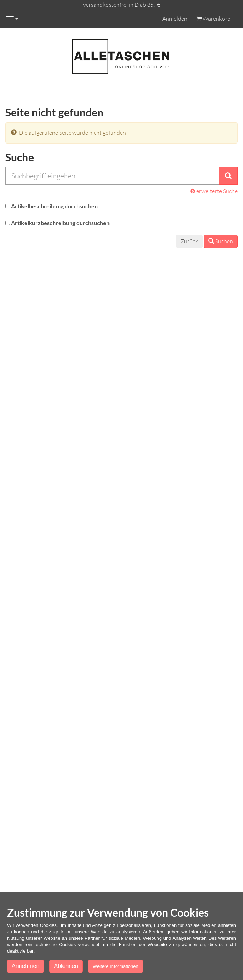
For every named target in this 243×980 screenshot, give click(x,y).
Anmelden (175, 19)
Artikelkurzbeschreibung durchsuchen (60, 223)
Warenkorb (213, 19)
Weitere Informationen (116, 966)
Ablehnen (66, 966)
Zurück (189, 241)
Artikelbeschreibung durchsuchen (54, 206)
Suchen (221, 241)
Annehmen (26, 966)
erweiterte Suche (214, 191)
